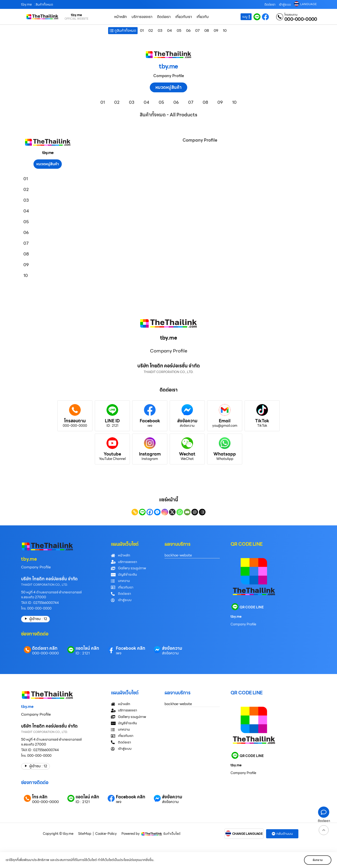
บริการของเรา (142, 17)
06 (188, 30)
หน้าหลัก (121, 17)
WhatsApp (225, 459)
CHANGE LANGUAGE (247, 834)
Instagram (150, 454)
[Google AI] (202, 512)
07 (197, 30)
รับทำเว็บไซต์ (172, 834)
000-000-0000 (301, 19)
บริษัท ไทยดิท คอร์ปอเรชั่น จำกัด (49, 579)
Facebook (150, 421)
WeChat (187, 459)
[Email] (187, 512)
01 (142, 30)
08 (207, 30)
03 (160, 30)
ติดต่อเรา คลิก (45, 648)
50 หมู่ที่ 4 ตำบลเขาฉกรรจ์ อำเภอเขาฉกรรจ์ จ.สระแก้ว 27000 (51, 595)
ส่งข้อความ (187, 421)
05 (179, 30)
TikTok (262, 421)
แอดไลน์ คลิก (87, 648)
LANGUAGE (308, 4)
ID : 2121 (112, 426)
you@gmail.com (225, 426)
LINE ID (112, 421)
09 (216, 30)
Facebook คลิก (130, 648)
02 (151, 30)
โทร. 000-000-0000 (36, 608)
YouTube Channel (112, 459)
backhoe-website (178, 555)
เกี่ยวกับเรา (184, 17)
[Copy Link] (135, 512)
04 (170, 30)
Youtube (112, 454)
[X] (172, 512)
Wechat (187, 454)
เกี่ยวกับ (203, 17)
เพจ (150, 426)
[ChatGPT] (195, 512)
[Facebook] (150, 512)
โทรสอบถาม (291, 15)
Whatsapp (225, 454)
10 (225, 30)
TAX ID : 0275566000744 (40, 603)
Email (225, 421)
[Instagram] (165, 512)
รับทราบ (318, 860)
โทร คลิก (40, 797)
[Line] (142, 512)
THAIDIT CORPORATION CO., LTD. (44, 585)
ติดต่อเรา (270, 5)
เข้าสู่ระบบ (285, 5)
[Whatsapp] (180, 512)
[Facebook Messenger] (157, 512)
